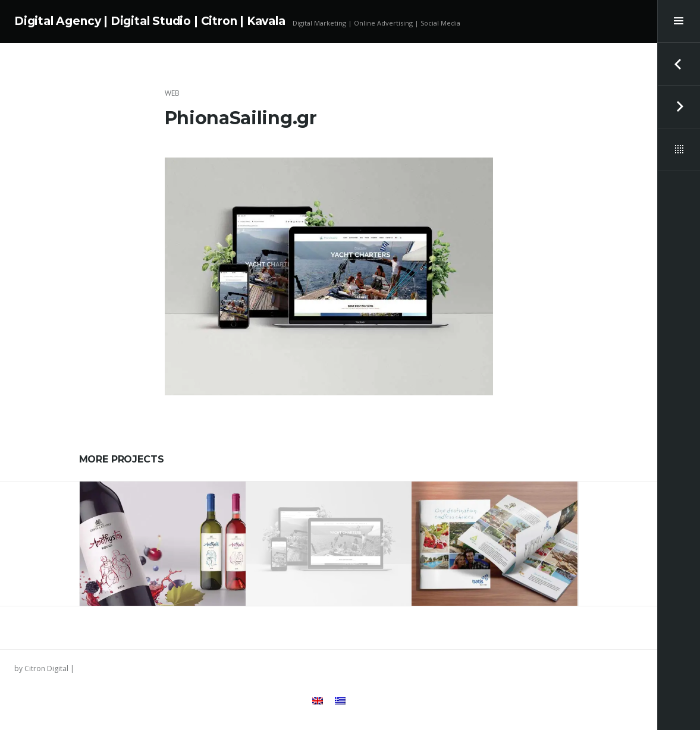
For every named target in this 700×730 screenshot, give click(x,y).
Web (172, 93)
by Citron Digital (41, 668)
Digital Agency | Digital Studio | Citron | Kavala (150, 21)
